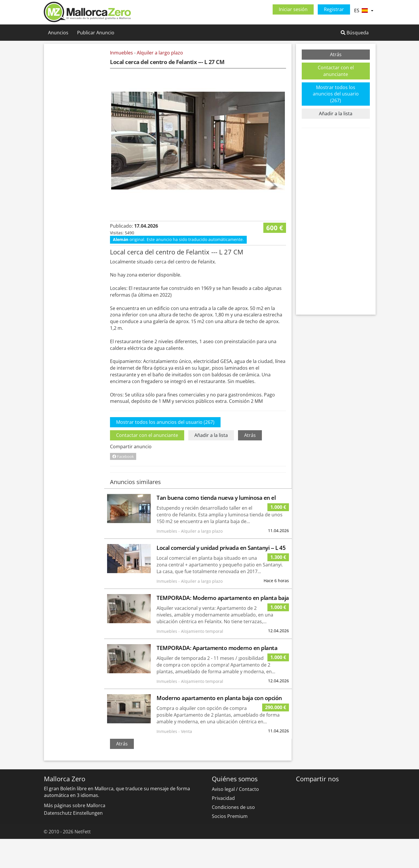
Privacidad (223, 827)
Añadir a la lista (211, 464)
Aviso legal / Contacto (235, 818)
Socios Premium (230, 845)
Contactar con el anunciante (147, 464)
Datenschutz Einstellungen (73, 842)
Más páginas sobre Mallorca (75, 835)
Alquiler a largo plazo (160, 53)
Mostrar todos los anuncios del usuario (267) (165, 451)
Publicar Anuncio (96, 33)
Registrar (334, 9)
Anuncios (58, 33)
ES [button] (364, 10)
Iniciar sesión (293, 9)
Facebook (123, 486)
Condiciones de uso (233, 836)
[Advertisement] (78, 137)
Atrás (250, 464)
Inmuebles (121, 53)
